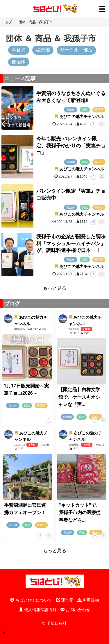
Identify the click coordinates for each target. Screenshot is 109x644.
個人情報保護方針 (38, 610)
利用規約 (88, 600)
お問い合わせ (75, 610)
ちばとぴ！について (31, 600)
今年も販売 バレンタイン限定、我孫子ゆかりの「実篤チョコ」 (71, 146)
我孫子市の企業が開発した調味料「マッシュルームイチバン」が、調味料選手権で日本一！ (71, 244)
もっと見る (55, 288)
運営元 (65, 600)
